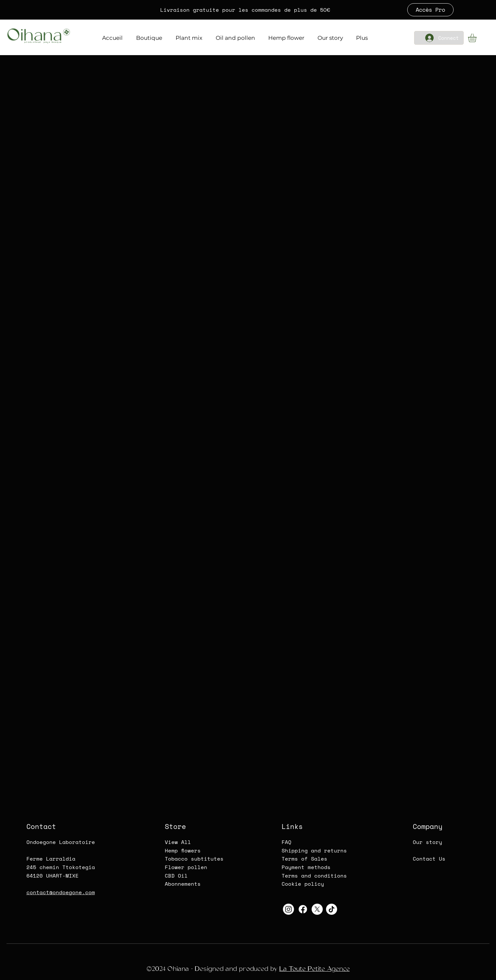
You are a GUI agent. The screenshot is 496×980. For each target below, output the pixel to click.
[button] (477, 38)
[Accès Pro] (430, 10)
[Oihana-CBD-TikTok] (332, 909)
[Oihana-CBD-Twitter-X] (317, 909)
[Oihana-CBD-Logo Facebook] (303, 909)
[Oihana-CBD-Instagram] (288, 909)
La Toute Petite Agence (315, 969)
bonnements (184, 884)
